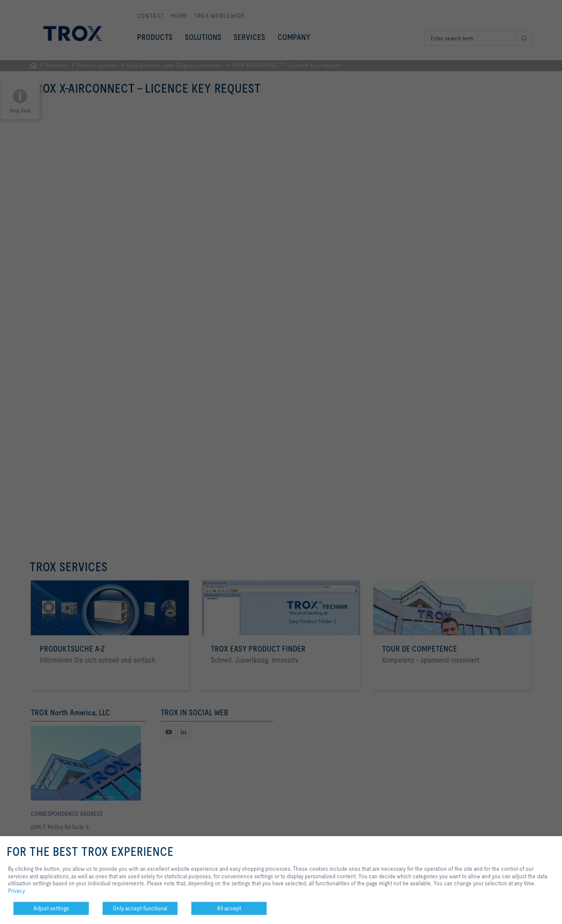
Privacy (16, 891)
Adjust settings (51, 908)
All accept (229, 908)
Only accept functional (140, 908)
